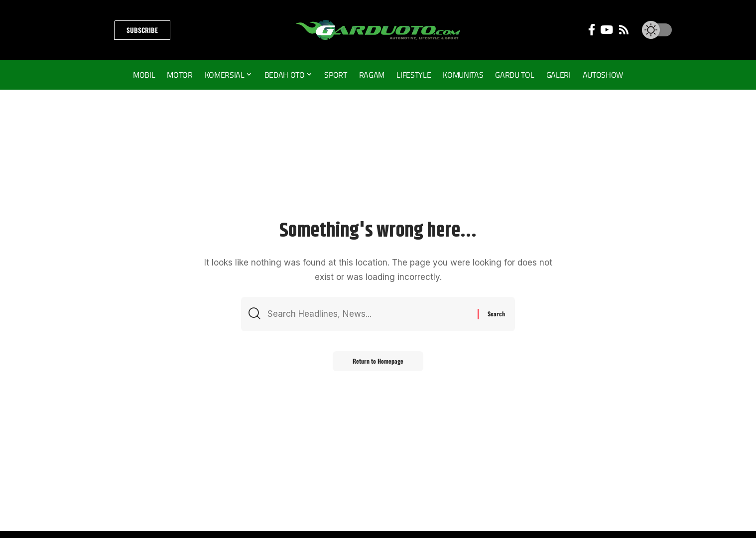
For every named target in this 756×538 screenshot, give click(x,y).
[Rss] (624, 30)
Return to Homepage (378, 361)
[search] (97, 30)
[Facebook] (592, 30)
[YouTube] (607, 30)
